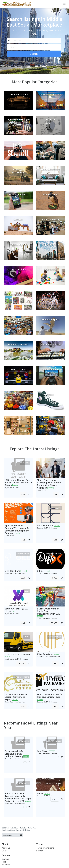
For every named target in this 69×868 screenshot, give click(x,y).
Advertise (6, 865)
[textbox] (34, 47)
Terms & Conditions (45, 848)
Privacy (39, 851)
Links (4, 851)
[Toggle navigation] (64, 4)
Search (34, 54)
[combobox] (34, 47)
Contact (5, 859)
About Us (6, 848)
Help (4, 862)
